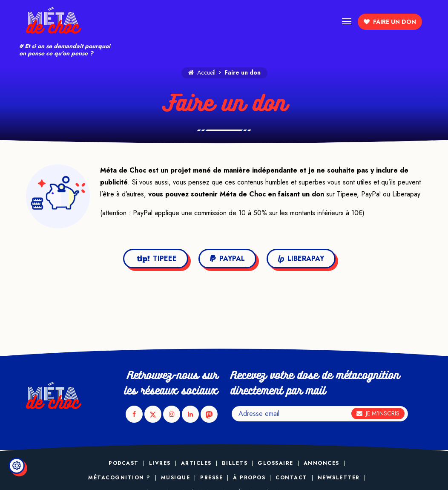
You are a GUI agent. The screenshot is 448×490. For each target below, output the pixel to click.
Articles (196, 463)
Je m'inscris (378, 413)
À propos (249, 478)
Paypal (227, 258)
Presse (211, 478)
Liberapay (301, 258)
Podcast (124, 463)
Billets (235, 463)
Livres (160, 463)
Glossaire (276, 463)
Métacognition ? (119, 478)
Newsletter (339, 478)
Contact (291, 478)
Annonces (322, 463)
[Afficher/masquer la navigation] (347, 20)
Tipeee (157, 258)
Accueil (202, 72)
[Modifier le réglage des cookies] (17, 466)
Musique (176, 478)
